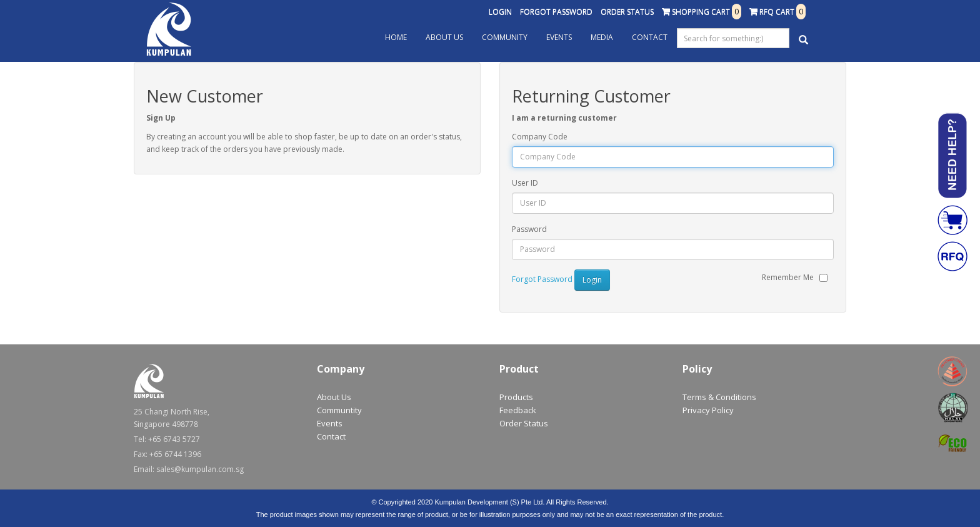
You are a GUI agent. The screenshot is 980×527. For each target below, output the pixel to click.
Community (505, 37)
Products (516, 397)
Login (500, 12)
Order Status (627, 12)
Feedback (518, 410)
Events (559, 37)
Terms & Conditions (719, 397)
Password (529, 229)
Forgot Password (556, 12)
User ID (525, 183)
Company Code (540, 137)
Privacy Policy (708, 410)
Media (602, 37)
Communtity (339, 410)
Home (396, 37)
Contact (650, 37)
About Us (444, 37)
